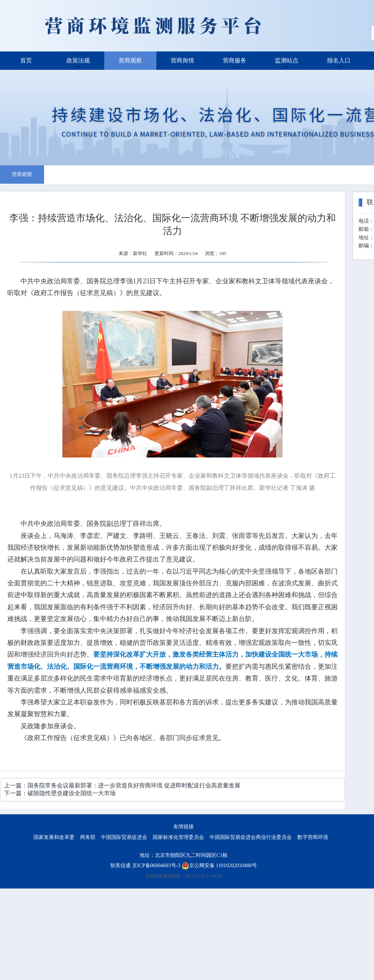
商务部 (88, 837)
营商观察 (130, 60)
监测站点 (287, 60)
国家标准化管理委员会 (178, 837)
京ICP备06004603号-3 (156, 866)
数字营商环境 (313, 837)
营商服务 (235, 60)
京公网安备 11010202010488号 (219, 866)
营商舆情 (182, 60)
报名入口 (339, 60)
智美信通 (120, 866)
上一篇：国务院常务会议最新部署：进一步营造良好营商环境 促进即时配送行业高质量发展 (122, 785)
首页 (26, 60)
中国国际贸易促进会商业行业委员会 (251, 837)
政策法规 (78, 60)
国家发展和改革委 (54, 837)
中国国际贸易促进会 (124, 837)
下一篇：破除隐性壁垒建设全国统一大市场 (60, 793)
